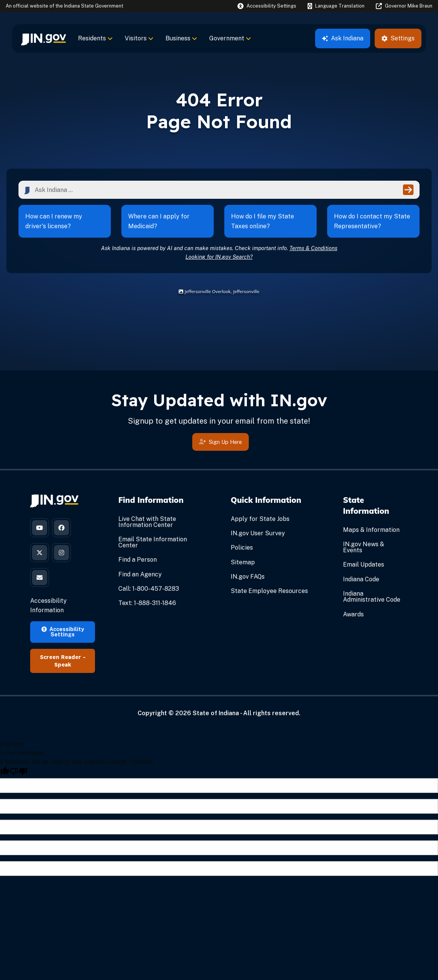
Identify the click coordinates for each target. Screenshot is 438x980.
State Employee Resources (269, 591)
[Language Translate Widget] (336, 6)
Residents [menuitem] (95, 38)
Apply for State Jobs (260, 519)
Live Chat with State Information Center (147, 522)
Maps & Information (371, 530)
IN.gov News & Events (364, 547)
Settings (398, 38)
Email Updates (364, 564)
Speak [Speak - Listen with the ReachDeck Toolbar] (63, 665)
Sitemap (243, 562)
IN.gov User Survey (258, 533)
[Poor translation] (18, 772)
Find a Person (138, 560)
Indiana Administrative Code (372, 597)
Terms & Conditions (313, 248)
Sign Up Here (221, 443)
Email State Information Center (153, 542)
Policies (242, 548)
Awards (353, 614)
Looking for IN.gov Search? (219, 257)
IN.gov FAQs (248, 577)
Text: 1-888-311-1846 (147, 603)
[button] (267, 6)
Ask (343, 38)
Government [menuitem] (230, 38)
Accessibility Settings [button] (63, 632)
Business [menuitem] (181, 38)
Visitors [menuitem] (139, 38)
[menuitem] (44, 38)
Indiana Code (361, 579)
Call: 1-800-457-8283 (149, 589)
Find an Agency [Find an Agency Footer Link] (140, 574)
